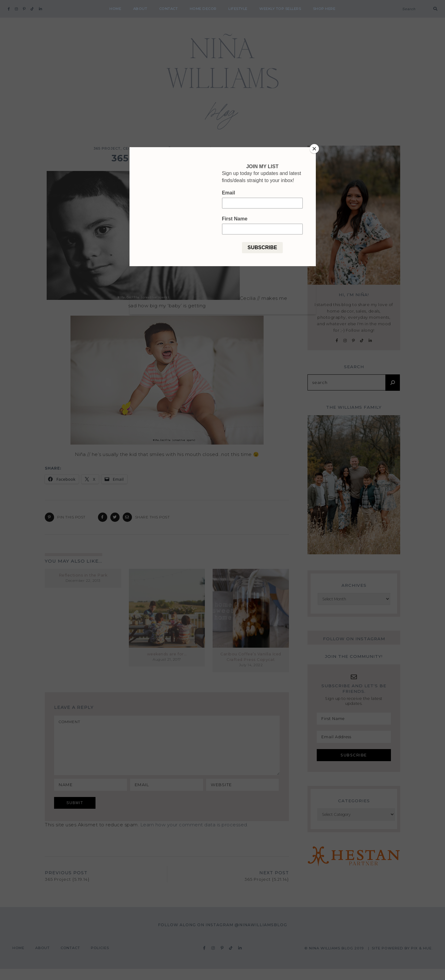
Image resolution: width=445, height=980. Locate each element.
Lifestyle (238, 9)
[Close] (314, 149)
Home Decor (203, 9)
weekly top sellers (280, 9)
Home (115, 9)
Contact (169, 9)
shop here (324, 9)
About (140, 9)
